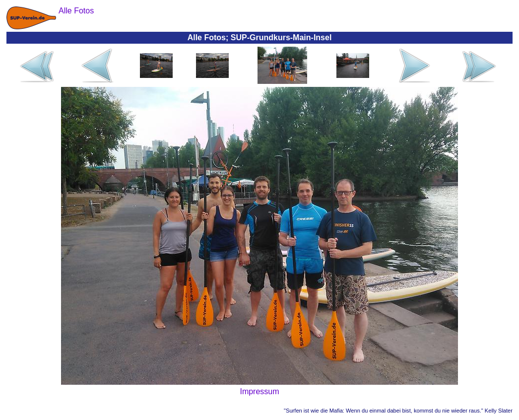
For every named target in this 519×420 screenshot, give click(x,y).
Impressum (259, 391)
